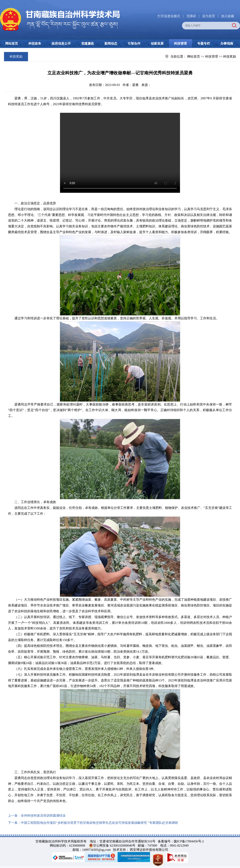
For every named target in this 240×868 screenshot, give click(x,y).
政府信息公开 (61, 43)
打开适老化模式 (169, 16)
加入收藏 (228, 16)
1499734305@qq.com (96, 850)
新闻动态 (111, 43)
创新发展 (157, 43)
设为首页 (209, 16)
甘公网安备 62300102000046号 (114, 846)
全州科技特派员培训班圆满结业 (43, 816)
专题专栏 (204, 43)
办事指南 (227, 43)
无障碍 (191, 16)
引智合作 (134, 43)
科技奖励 (230, 56)
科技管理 (180, 43)
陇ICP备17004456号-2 (189, 841)
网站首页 (12, 43)
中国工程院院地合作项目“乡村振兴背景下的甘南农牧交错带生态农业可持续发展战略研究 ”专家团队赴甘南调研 (99, 823)
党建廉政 (88, 43)
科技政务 (35, 43)
